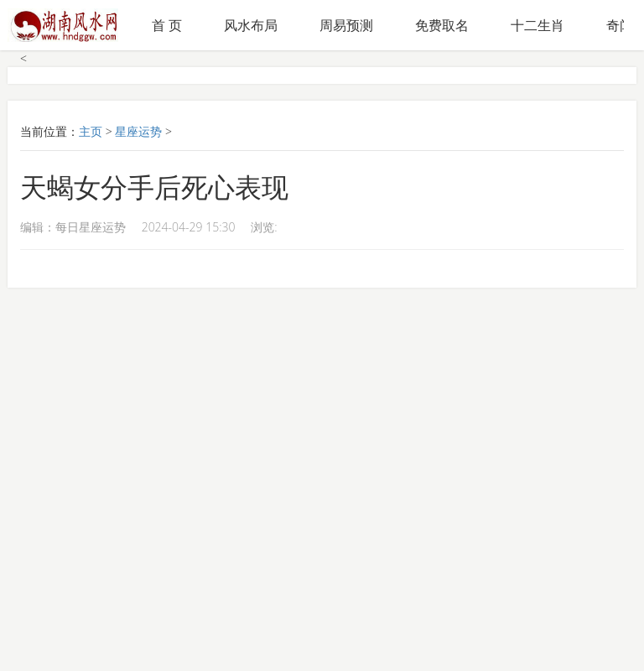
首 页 (167, 25)
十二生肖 (538, 25)
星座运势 (138, 131)
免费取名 (442, 25)
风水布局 (251, 25)
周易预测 (346, 25)
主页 (91, 131)
